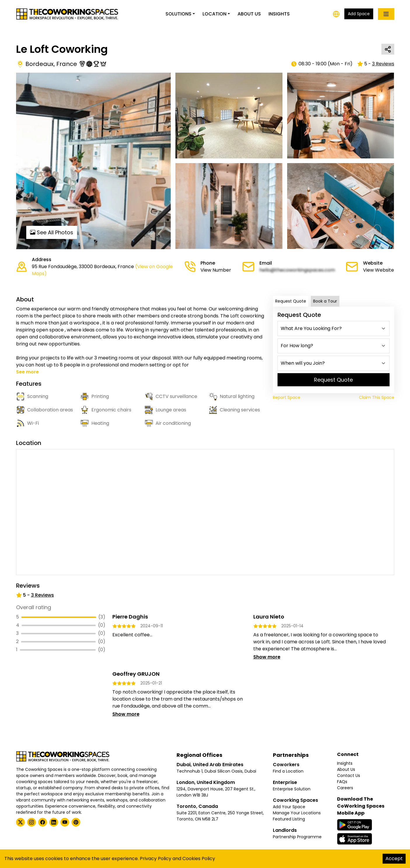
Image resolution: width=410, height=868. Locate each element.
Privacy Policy (156, 859)
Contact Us (349, 776)
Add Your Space (289, 807)
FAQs (342, 782)
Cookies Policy (199, 859)
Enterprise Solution (292, 789)
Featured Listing (289, 819)
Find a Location (288, 771)
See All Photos (52, 232)
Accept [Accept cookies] (394, 859)
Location (214, 14)
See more (27, 372)
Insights (279, 14)
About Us (249, 14)
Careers (345, 788)
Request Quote (291, 301)
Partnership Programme (297, 837)
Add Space (359, 14)
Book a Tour (325, 301)
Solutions (178, 14)
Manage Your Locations (297, 813)
